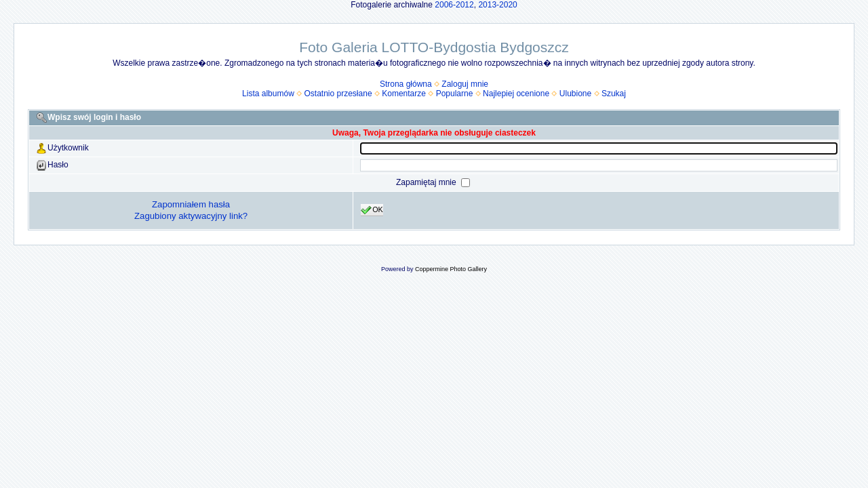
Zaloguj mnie (465, 84)
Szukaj (614, 94)
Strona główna (406, 84)
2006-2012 (454, 5)
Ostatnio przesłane (338, 94)
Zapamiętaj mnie (427, 182)
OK (372, 210)
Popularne (455, 94)
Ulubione (575, 94)
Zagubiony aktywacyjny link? (191, 216)
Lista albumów (268, 94)
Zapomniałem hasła (191, 204)
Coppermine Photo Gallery (451, 269)
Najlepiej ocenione (516, 94)
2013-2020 (497, 5)
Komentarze (404, 94)
